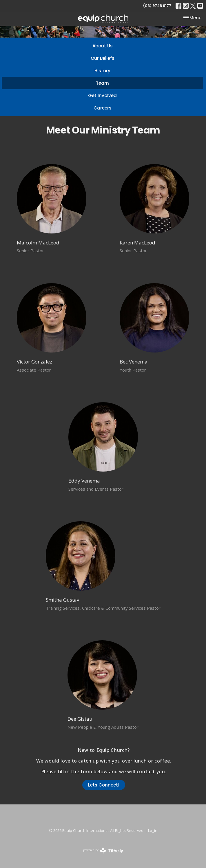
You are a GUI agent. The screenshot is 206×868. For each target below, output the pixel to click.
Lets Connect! (104, 785)
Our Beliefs (103, 58)
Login (153, 830)
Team (102, 83)
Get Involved (102, 95)
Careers (103, 108)
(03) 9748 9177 (157, 6)
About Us (103, 46)
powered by (103, 851)
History (102, 71)
